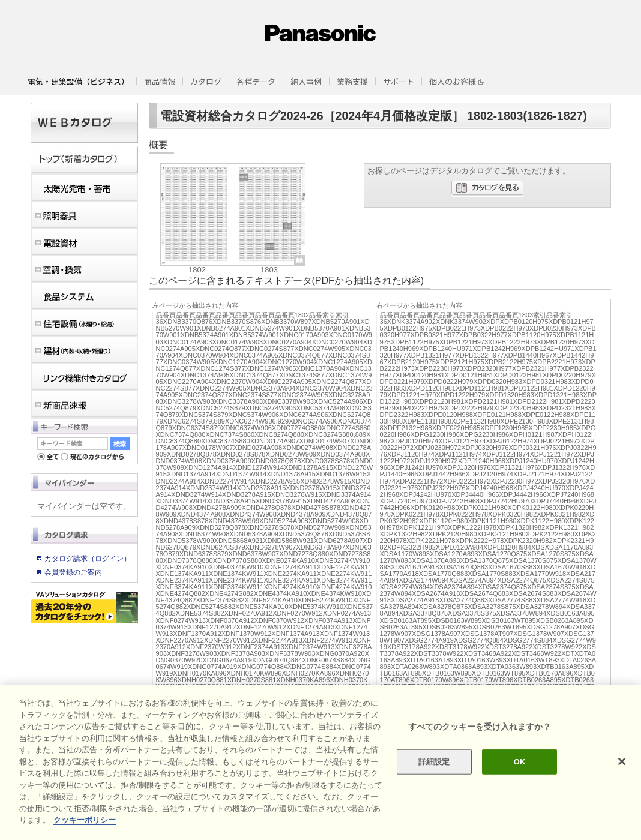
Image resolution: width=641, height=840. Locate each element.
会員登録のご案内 (73, 572)
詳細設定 (434, 762)
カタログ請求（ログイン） (88, 559)
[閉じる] (622, 761)
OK (520, 762)
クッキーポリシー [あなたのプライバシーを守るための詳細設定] (85, 820)
